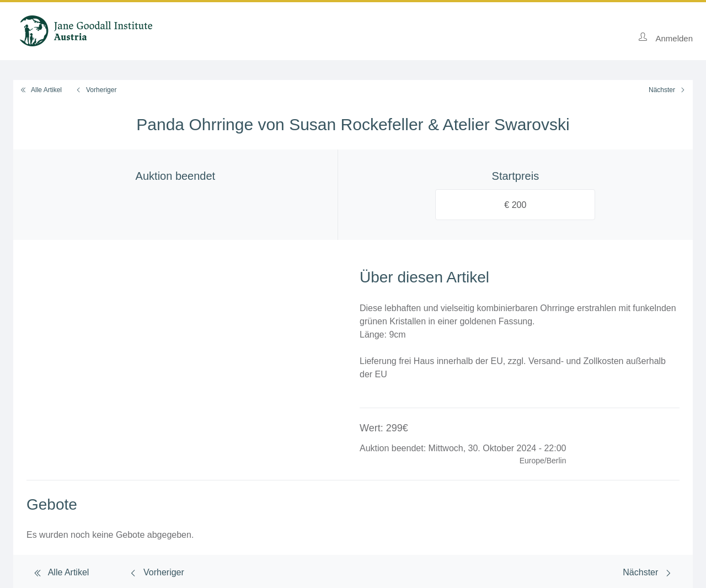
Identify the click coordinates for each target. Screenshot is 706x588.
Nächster (667, 90)
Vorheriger (96, 90)
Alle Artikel (41, 90)
